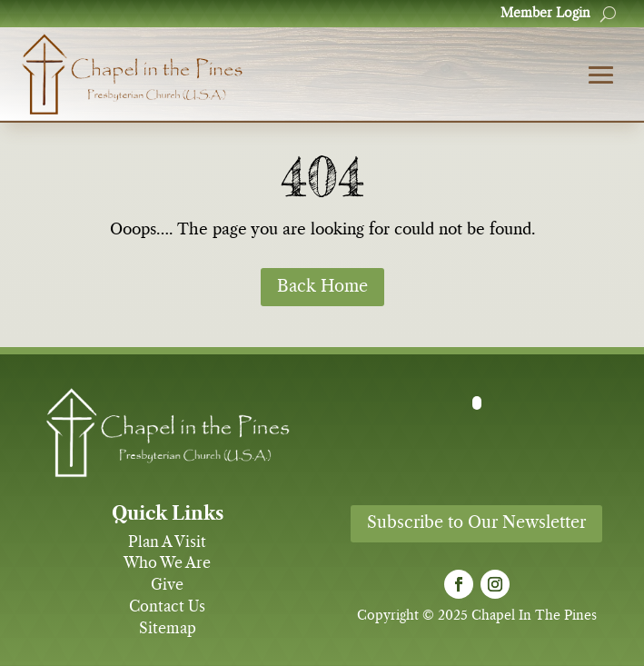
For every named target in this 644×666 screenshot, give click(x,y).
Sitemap (168, 629)
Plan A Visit (167, 542)
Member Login (545, 14)
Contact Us (167, 607)
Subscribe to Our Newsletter (476, 523)
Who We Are (167, 563)
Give (167, 585)
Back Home (322, 287)
